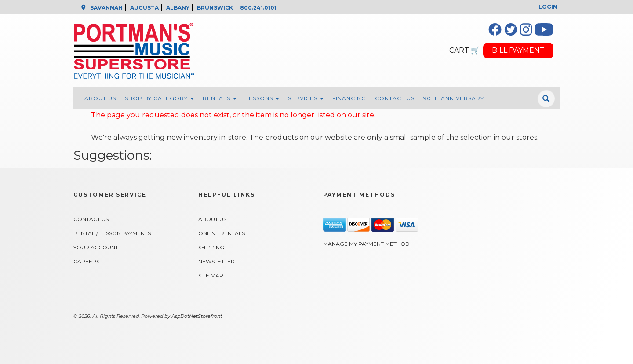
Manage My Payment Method (366, 244)
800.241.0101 (258, 8)
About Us (100, 98)
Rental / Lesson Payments (112, 233)
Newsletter (216, 261)
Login (548, 7)
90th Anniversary (454, 98)
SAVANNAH (106, 8)
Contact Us (395, 98)
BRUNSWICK (215, 8)
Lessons (262, 98)
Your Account (96, 247)
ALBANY (178, 8)
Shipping (211, 247)
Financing (349, 98)
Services (306, 98)
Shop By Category (159, 98)
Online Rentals (222, 233)
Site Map (211, 275)
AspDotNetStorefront (197, 316)
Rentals (220, 98)
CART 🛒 (464, 50)
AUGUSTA (144, 8)
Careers (86, 261)
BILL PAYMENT (518, 50)
